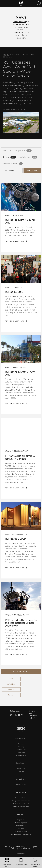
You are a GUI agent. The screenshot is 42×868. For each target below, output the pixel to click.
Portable (21, 744)
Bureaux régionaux (21, 823)
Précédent (11, 684)
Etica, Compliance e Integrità (21, 834)
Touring (21, 747)
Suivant (11, 690)
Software (21, 772)
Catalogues (21, 769)
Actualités (21, 829)
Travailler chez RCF (21, 826)
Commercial (21, 753)
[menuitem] (21, 854)
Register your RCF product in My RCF (33, 714)
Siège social (21, 820)
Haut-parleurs (21, 756)
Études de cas (21, 785)
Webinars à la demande (21, 807)
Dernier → (11, 695)
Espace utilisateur (21, 798)
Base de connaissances (21, 804)
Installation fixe (21, 750)
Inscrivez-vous (19, 22)
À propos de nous (21, 831)
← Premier (11, 679)
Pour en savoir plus (13, 110)
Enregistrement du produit (21, 801)
